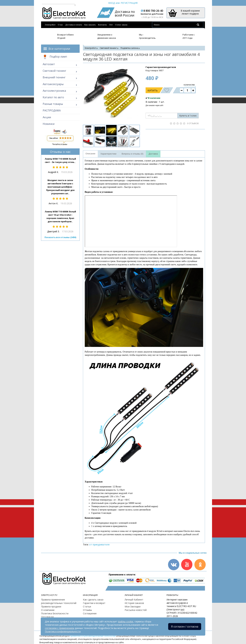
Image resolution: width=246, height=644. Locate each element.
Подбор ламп (55, 57)
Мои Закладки (133, 606)
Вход (112, 3)
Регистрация (129, 3)
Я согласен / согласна (185, 627)
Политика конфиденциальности (63, 631)
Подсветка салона (129, 48)
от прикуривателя (99, 544)
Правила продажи (51, 606)
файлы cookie (126, 621)
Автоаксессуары (53, 84)
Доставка (153, 154)
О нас (60, 25)
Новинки (49, 124)
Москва (48, 3)
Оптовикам (47, 617)
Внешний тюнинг (54, 77)
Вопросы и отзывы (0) (133, 154)
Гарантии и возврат (94, 603)
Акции (47, 117)
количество (189, 85)
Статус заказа (121, 25)
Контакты (102, 25)
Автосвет (49, 64)
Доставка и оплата (74, 25)
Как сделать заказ (93, 600)
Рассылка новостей (136, 610)
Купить (153, 90)
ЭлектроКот (50, 25)
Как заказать (90, 25)
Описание (91, 154)
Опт (111, 25)
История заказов (134, 603)
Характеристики (108, 154)
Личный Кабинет (134, 600)
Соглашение (90, 613)
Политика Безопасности (55, 613)
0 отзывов (193, 123)
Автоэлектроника (54, 91)
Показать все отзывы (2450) (60, 237)
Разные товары (53, 104)
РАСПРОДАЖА (52, 110)
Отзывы (87, 610)
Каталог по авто (53, 97)
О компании (48, 610)
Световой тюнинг (54, 71)
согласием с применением (60, 628)
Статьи (87, 606)
